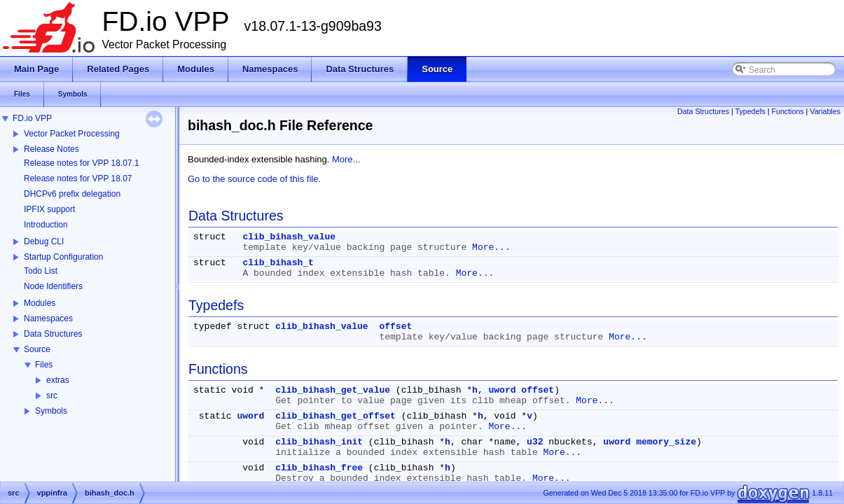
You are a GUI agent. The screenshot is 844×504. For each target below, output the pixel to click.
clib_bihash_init (319, 442)
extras (58, 380)
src (52, 395)
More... (346, 159)
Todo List (41, 271)
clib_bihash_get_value (333, 390)
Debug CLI (44, 241)
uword (503, 390)
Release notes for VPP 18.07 (78, 178)
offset (395, 327)
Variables (825, 111)
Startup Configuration (63, 257)
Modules (40, 303)
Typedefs (750, 111)
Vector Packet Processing (72, 134)
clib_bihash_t (278, 263)
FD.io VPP (32, 118)
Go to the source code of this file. (254, 179)
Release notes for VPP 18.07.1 (82, 163)
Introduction (46, 225)
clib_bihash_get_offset (335, 416)
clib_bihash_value (289, 237)
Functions (787, 111)
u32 (535, 442)
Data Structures (53, 334)
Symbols (51, 411)
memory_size (666, 442)
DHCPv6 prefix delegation (72, 194)
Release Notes (51, 149)
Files (44, 365)
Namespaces (48, 318)
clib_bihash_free (319, 468)
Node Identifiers (53, 286)
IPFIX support (49, 209)
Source (37, 349)
